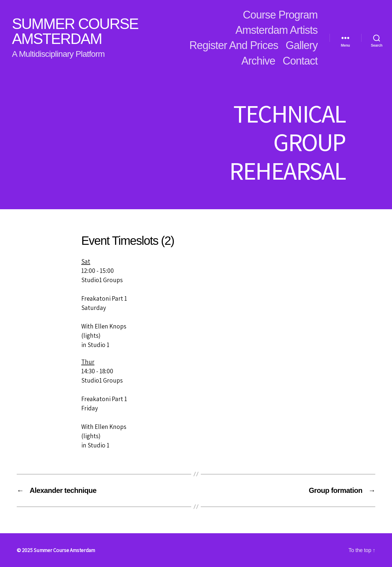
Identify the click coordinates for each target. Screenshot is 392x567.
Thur (88, 362)
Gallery (302, 45)
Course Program (280, 15)
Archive (258, 61)
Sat (86, 261)
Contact (300, 61)
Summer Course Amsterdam (75, 31)
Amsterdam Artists (277, 30)
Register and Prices (234, 45)
